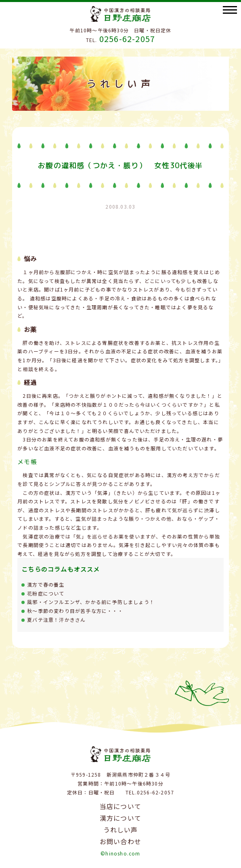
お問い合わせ (120, 841)
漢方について (120, 818)
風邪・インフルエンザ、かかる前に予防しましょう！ (91, 602)
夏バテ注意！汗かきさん (56, 620)
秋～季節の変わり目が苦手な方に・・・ (75, 611)
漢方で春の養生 (46, 584)
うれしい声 (121, 830)
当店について (120, 806)
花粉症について (46, 593)
